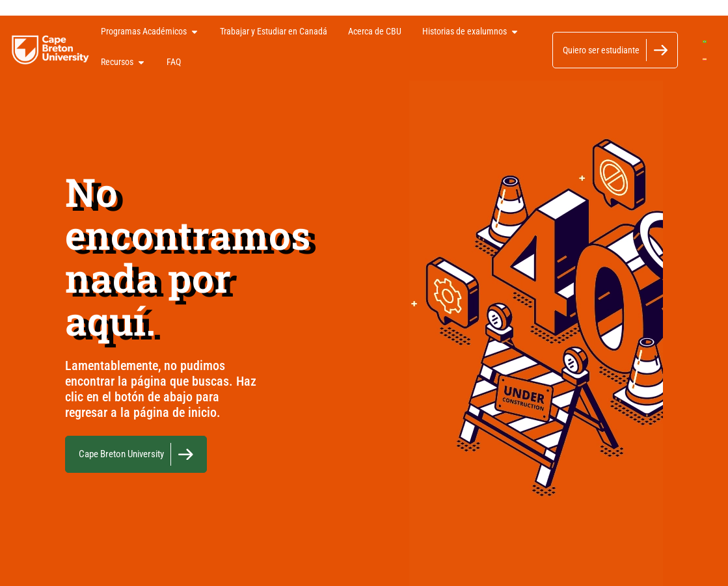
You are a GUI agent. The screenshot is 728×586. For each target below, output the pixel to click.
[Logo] (50, 50)
